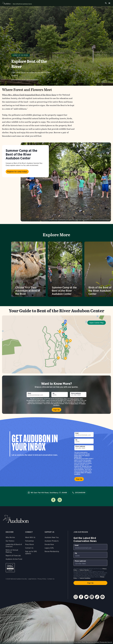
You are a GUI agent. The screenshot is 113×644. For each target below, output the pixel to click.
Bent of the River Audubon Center (22, 4)
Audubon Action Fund (14, 559)
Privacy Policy (63, 399)
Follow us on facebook (53, 500)
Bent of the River (21, 55)
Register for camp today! (17, 172)
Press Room (29, 544)
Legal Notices (32, 579)
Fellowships (29, 541)
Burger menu (109, 3)
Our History (10, 541)
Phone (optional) (76, 393)
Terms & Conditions (85, 578)
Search (106, 3)
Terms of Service (75, 399)
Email (29, 393)
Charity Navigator (10, 568)
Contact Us (29, 548)
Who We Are (10, 537)
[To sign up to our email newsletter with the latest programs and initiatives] (38, 395)
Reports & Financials (13, 556)
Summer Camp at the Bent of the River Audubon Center (21, 154)
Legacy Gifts (49, 548)
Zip (54, 393)
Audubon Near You (52, 537)
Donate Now (49, 544)
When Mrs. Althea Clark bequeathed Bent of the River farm (29, 95)
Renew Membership (52, 551)
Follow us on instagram (60, 500)
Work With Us (30, 537)
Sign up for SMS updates (31, 552)
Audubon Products (52, 541)
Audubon (16, 519)
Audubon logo (6, 3)
